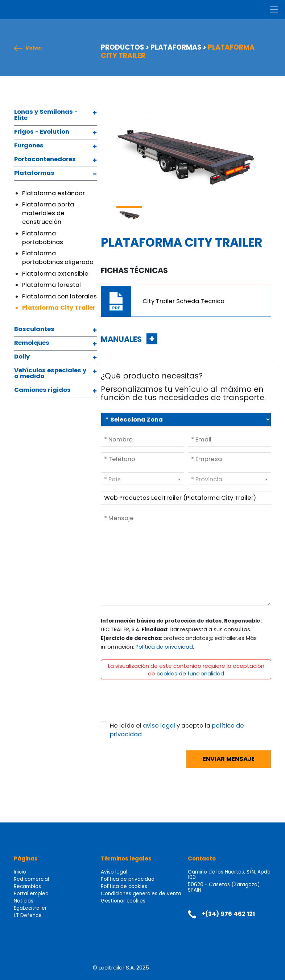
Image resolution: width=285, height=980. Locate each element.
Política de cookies (124, 886)
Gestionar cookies (123, 901)
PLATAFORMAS (176, 47)
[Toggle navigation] (274, 10)
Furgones (29, 146)
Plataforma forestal (51, 285)
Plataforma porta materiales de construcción (48, 213)
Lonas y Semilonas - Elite (46, 115)
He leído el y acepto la (177, 730)
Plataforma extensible (55, 274)
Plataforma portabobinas (43, 238)
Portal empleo (31, 894)
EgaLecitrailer (30, 908)
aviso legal (159, 726)
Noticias (24, 901)
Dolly (22, 357)
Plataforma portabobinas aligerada (58, 258)
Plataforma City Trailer (59, 308)
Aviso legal (114, 872)
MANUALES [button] (122, 339)
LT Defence (28, 915)
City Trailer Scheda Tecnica (183, 301)
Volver (34, 48)
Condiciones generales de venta (141, 894)
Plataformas (34, 173)
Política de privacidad (164, 647)
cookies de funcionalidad (190, 673)
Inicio (20, 872)
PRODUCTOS (122, 47)
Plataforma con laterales (59, 296)
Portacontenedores (45, 160)
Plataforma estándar (53, 193)
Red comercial (31, 879)
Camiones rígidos (42, 390)
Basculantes (34, 330)
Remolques (32, 343)
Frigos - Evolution (42, 132)
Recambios (27, 886)
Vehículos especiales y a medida (50, 374)
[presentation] (156, 707)
